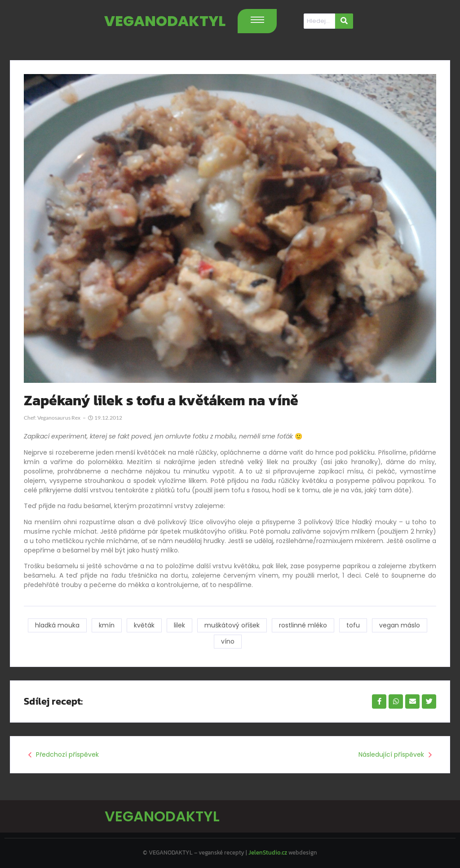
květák (144, 625)
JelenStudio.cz (268, 853)
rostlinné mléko (303, 625)
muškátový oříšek (232, 625)
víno (228, 641)
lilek (179, 625)
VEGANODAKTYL (165, 21)
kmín (107, 625)
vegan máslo (400, 625)
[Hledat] (319, 21)
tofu (353, 625)
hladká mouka (57, 625)
